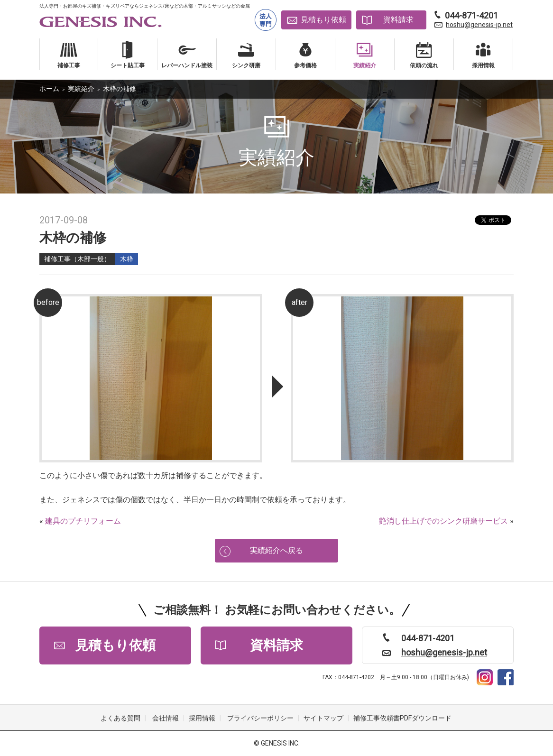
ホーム (49, 89)
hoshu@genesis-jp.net (479, 25)
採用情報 (202, 718)
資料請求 (398, 20)
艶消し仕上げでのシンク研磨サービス (443, 521)
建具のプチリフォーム (83, 521)
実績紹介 (81, 89)
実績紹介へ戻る (276, 550)
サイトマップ (323, 718)
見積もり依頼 (323, 20)
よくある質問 (120, 718)
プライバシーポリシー (260, 718)
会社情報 (166, 718)
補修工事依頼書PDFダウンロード (402, 718)
